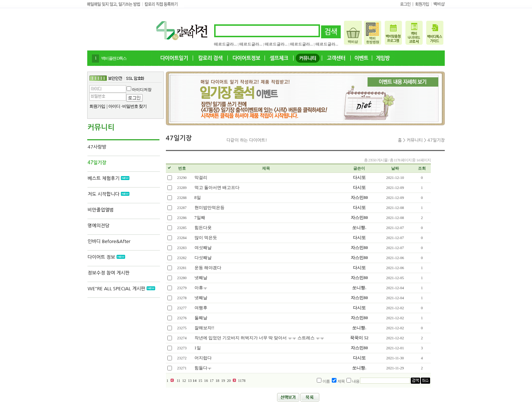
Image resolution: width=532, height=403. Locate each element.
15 (200, 381)
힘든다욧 (203, 228)
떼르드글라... (225, 44)
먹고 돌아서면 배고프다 (217, 188)
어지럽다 (203, 358)
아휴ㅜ (201, 288)
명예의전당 (98, 226)
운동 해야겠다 (208, 268)
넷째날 (201, 278)
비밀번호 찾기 (134, 106)
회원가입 (97, 106)
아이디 (114, 106)
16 (206, 381)
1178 (242, 381)
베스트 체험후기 (109, 178)
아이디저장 (142, 89)
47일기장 (97, 163)
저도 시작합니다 (109, 194)
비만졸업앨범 (101, 210)
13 (190, 381)
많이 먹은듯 (206, 238)
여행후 (201, 308)
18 (217, 381)
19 (223, 381)
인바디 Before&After (109, 241)
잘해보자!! (205, 328)
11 (178, 381)
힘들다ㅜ (203, 368)
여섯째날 (203, 248)
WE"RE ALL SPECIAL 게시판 (121, 289)
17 (212, 381)
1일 (198, 348)
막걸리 (201, 178)
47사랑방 (97, 147)
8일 (198, 198)
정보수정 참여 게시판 (109, 273)
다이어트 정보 (106, 257)
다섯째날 (203, 258)
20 (229, 381)
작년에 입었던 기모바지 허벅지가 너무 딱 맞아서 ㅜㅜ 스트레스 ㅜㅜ (259, 338)
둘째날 (201, 318)
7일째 (200, 218)
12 (184, 381)
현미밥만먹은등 (210, 208)
